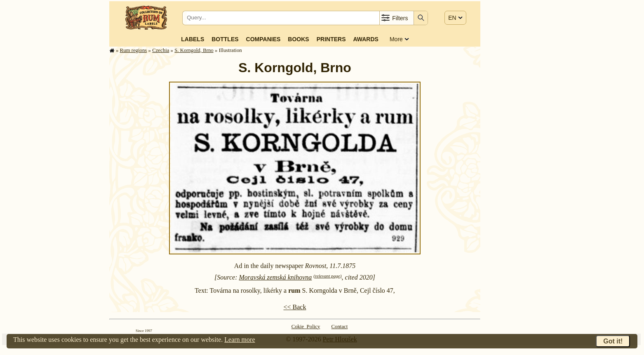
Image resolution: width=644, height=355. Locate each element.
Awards (365, 39)
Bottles (225, 39)
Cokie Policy (306, 327)
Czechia (161, 50)
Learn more (240, 340)
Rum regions (134, 50)
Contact (340, 327)
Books (298, 39)
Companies (263, 39)
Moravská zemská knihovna (275, 277)
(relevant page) (327, 276)
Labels (193, 39)
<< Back (295, 307)
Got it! (613, 341)
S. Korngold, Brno (194, 50)
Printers (331, 39)
